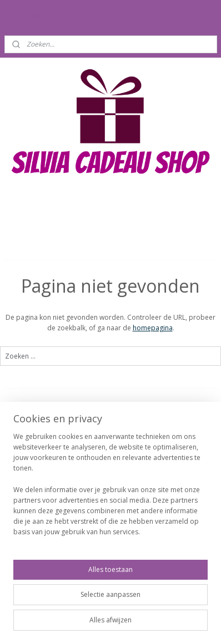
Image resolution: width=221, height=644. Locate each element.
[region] (110, 489)
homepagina (153, 328)
